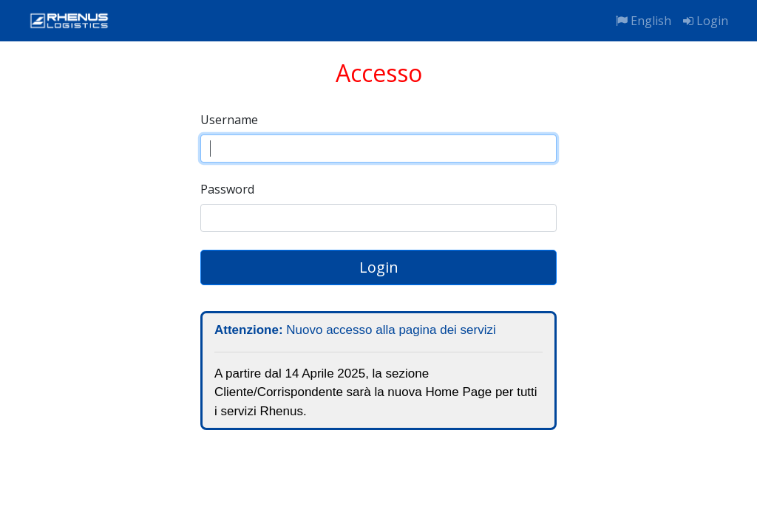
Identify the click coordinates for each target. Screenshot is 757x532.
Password (227, 189)
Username (229, 120)
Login (706, 21)
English (644, 21)
